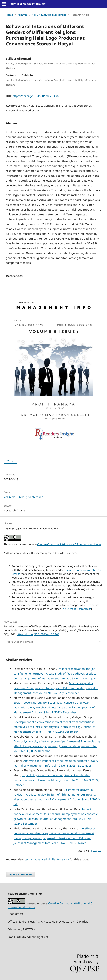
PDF (12, 461)
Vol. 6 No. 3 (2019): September (49, 15)
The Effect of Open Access (76, 609)
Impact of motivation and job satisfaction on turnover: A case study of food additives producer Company (56, 674)
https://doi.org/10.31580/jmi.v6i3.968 (36, 96)
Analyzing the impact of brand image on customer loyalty (61, 761)
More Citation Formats (20, 642)
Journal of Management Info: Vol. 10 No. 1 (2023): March (50, 843)
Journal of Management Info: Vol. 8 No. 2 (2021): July (62, 678)
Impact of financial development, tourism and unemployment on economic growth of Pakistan (56, 814)
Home (9, 15)
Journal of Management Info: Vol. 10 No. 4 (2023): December (52, 765)
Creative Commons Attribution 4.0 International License (69, 544)
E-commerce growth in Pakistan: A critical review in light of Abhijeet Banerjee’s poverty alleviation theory (55, 795)
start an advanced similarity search (46, 859)
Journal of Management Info (28, 4)
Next (94, 851)
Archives (22, 15)
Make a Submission (21, 875)
